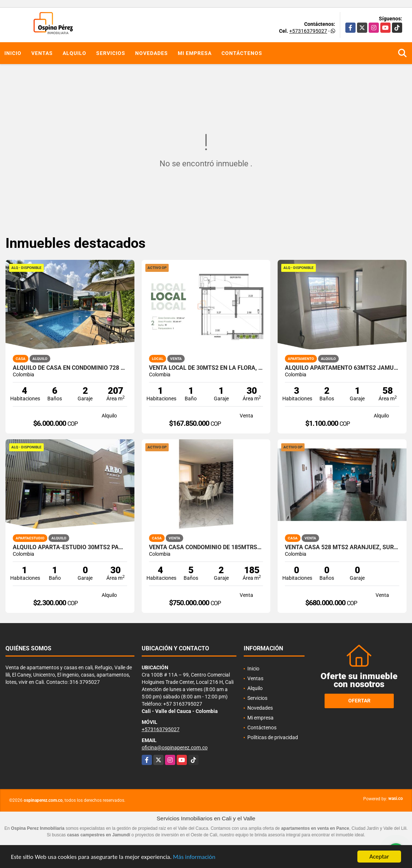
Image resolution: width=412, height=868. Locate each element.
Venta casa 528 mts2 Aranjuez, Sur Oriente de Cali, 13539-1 (342, 547)
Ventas (42, 53)
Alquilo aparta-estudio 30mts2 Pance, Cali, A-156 (70, 547)
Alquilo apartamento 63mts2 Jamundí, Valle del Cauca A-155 (342, 368)
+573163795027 (308, 31)
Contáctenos (242, 53)
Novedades (152, 53)
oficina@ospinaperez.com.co (175, 748)
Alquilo (74, 53)
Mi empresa (195, 53)
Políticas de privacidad (273, 737)
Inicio (13, 53)
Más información (194, 857)
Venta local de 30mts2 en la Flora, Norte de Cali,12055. (206, 368)
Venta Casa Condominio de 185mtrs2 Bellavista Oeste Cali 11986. (206, 547)
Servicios (111, 53)
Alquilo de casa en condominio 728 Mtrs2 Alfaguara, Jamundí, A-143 (70, 368)
